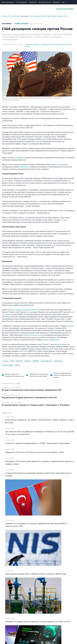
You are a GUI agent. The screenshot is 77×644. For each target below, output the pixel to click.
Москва (43, 16)
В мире (17, 16)
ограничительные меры (33, 335)
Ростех (18, 365)
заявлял (54, 165)
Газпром (28, 361)
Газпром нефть (8, 365)
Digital (49, 16)
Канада (46, 340)
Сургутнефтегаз (46, 361)
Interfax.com (33, 2)
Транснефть (58, 361)
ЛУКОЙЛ (36, 361)
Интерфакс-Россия (45, 2)
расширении (20, 158)
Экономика (24, 16)
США (12, 361)
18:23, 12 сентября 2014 (36, 24)
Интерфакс (38, 9)
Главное (5, 16)
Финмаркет (56, 2)
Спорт (31, 16)
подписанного (24, 167)
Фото (66, 16)
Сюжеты (61, 16)
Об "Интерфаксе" (22, 2)
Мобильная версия (8, 2)
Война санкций (22, 24)
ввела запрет (62, 344)
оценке (25, 351)
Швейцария (55, 340)
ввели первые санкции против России (25, 310)
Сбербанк (19, 361)
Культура (37, 16)
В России (11, 16)
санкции (5, 361)
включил (71, 326)
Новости (54, 16)
